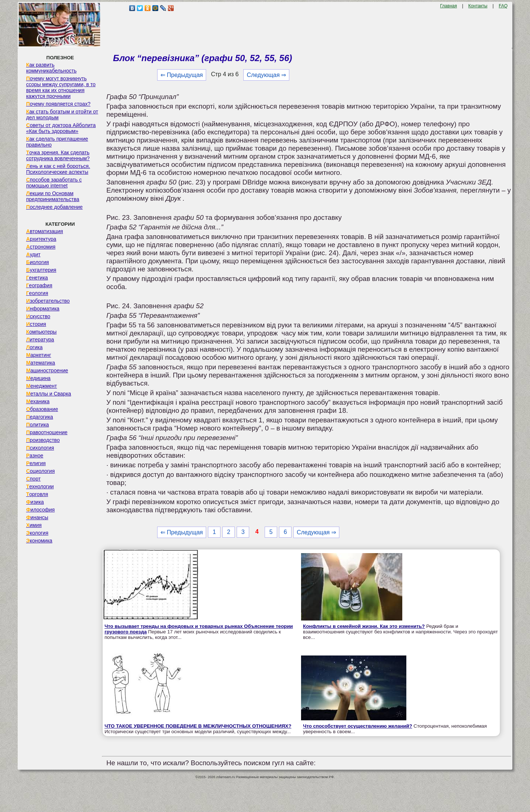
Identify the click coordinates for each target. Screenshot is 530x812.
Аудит (33, 254)
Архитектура (41, 239)
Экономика (39, 541)
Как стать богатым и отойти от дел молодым (62, 115)
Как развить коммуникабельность (51, 68)
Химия (34, 525)
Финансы (37, 517)
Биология (38, 262)
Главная (449, 6)
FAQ (503, 6)
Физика (35, 502)
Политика (38, 425)
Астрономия (41, 247)
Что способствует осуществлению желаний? (358, 726)
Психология (40, 448)
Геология (37, 293)
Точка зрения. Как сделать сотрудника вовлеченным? (58, 155)
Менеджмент (42, 386)
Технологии (40, 486)
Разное (35, 456)
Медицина (38, 378)
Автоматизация (45, 231)
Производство (43, 440)
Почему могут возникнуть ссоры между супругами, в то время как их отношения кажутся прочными (61, 87)
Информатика (43, 309)
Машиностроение (47, 370)
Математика (41, 363)
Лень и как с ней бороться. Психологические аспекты (58, 169)
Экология (37, 533)
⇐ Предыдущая (182, 75)
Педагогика (40, 417)
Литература (40, 340)
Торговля (37, 494)
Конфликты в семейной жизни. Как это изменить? (364, 626)
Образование (42, 409)
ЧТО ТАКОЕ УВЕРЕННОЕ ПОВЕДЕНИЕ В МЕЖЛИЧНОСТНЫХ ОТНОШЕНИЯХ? (198, 726)
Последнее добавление (54, 207)
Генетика (37, 278)
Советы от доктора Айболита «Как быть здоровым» (61, 128)
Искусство (38, 316)
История (36, 324)
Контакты (478, 6)
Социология (40, 471)
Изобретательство (48, 301)
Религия (36, 463)
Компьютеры (41, 332)
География (39, 285)
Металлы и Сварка (49, 394)
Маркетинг (39, 355)
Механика (38, 401)
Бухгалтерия (41, 270)
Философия (40, 510)
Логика (34, 347)
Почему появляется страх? (58, 104)
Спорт (33, 479)
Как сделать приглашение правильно (57, 142)
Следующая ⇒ (266, 75)
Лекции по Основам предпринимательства (53, 196)
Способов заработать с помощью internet (54, 183)
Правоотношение (47, 432)
